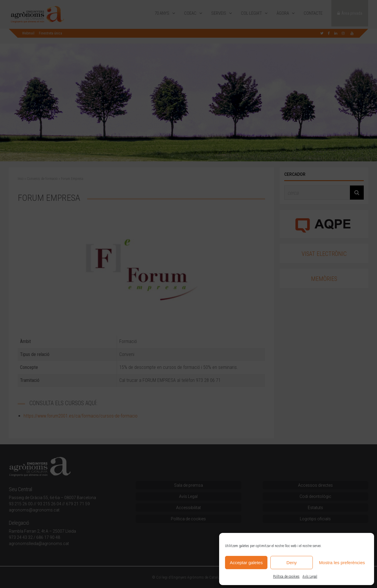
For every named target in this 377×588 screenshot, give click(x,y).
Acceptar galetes (246, 563)
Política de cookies (286, 577)
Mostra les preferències (342, 563)
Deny (292, 563)
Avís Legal (310, 577)
